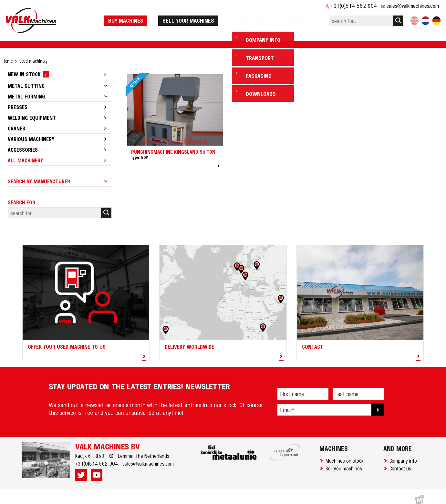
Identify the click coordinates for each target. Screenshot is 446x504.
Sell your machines (204, 17)
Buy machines (142, 17)
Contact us (402, 462)
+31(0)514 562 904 (354, 5)
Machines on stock (346, 454)
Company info (405, 454)
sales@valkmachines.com (413, 5)
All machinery (25, 154)
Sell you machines (345, 462)
